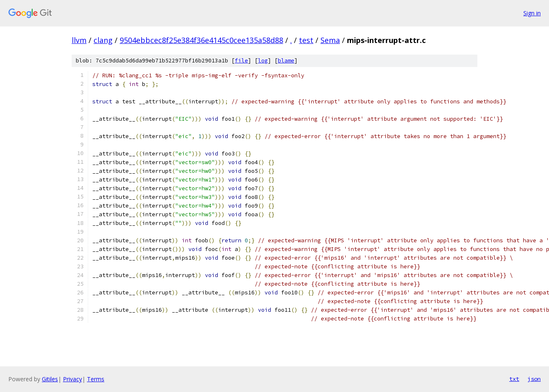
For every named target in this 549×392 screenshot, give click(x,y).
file (241, 61)
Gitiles (50, 379)
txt (514, 379)
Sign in (532, 13)
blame (286, 61)
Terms (96, 379)
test (306, 40)
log (263, 61)
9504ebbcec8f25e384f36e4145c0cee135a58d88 (201, 40)
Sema (330, 40)
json (534, 379)
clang (103, 40)
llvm (79, 40)
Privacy (72, 379)
